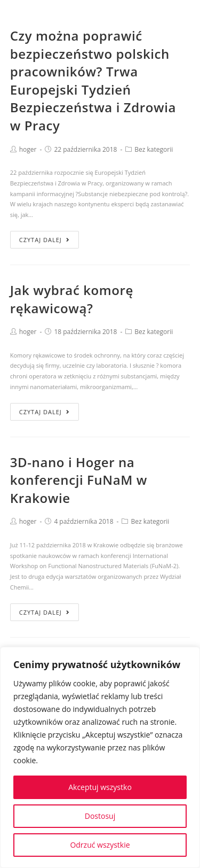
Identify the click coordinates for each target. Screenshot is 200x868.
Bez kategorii (154, 149)
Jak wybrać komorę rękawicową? (72, 299)
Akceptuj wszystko (100, 787)
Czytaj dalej (45, 240)
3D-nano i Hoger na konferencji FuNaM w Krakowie (79, 480)
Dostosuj (100, 816)
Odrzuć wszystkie (100, 845)
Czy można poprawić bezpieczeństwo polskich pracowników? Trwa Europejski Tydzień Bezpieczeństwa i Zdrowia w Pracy (93, 80)
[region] (100, 757)
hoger (28, 149)
